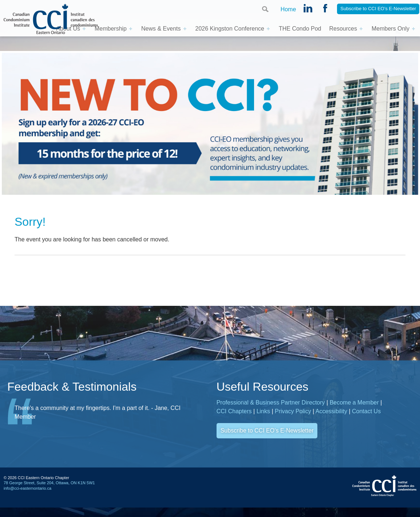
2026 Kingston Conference (230, 29)
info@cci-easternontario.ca (27, 488)
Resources (343, 29)
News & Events (161, 29)
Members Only (391, 29)
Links (263, 411)
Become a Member (354, 402)
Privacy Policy (293, 411)
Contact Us (366, 411)
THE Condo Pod (300, 29)
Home (288, 9)
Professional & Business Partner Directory (271, 402)
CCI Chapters (234, 411)
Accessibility (331, 411)
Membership (111, 29)
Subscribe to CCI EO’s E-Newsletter (267, 431)
